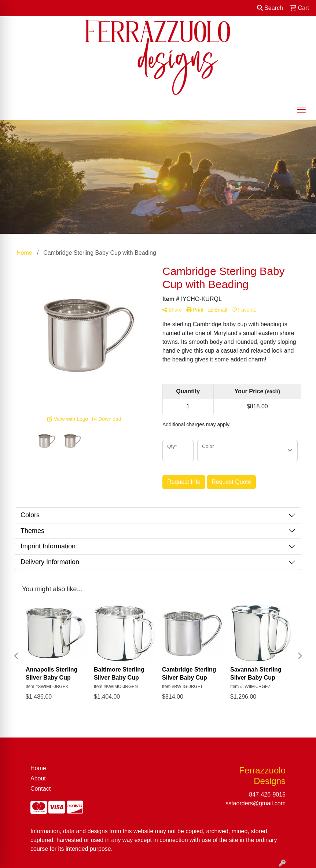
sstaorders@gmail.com (256, 803)
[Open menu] (301, 110)
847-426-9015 (267, 795)
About (38, 778)
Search (270, 8)
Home (38, 768)
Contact (41, 789)
